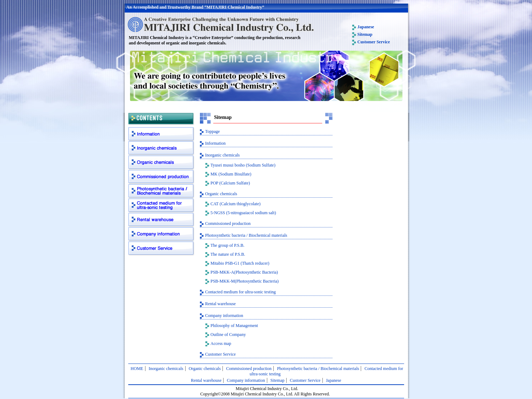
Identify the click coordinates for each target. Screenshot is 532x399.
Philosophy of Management (234, 326)
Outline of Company (228, 335)
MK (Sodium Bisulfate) (231, 174)
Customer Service (374, 42)
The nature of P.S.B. (228, 254)
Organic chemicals (161, 163)
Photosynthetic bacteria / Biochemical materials (161, 192)
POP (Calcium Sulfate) (230, 183)
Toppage (213, 131)
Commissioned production (161, 177)
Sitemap (365, 34)
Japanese (366, 27)
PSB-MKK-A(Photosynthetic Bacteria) (244, 272)
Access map (221, 343)
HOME (137, 369)
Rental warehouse (161, 220)
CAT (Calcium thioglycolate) (236, 204)
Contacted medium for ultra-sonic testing (161, 206)
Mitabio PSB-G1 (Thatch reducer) (240, 263)
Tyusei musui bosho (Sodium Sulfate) (243, 165)
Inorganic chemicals (161, 149)
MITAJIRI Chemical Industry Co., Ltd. (220, 24)
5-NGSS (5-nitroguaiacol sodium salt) (243, 213)
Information (161, 134)
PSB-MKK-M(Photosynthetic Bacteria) (245, 281)
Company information (161, 235)
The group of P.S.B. (228, 245)
